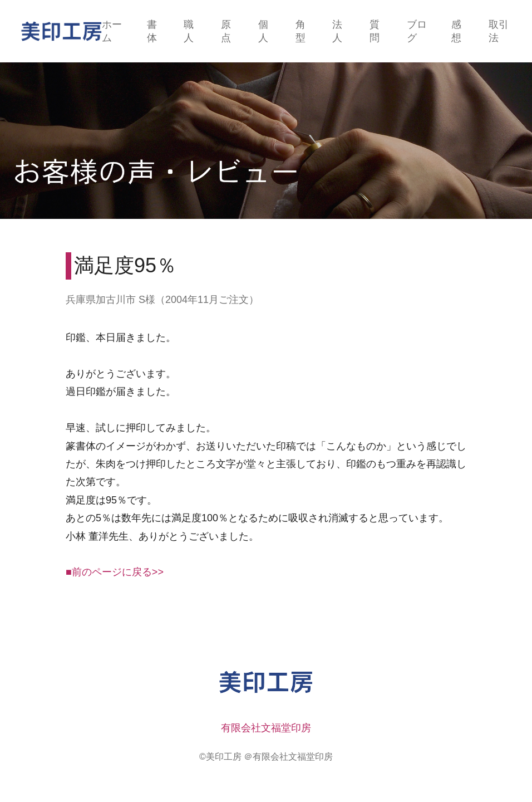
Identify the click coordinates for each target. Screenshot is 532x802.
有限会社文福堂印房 (266, 728)
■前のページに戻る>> (115, 572)
